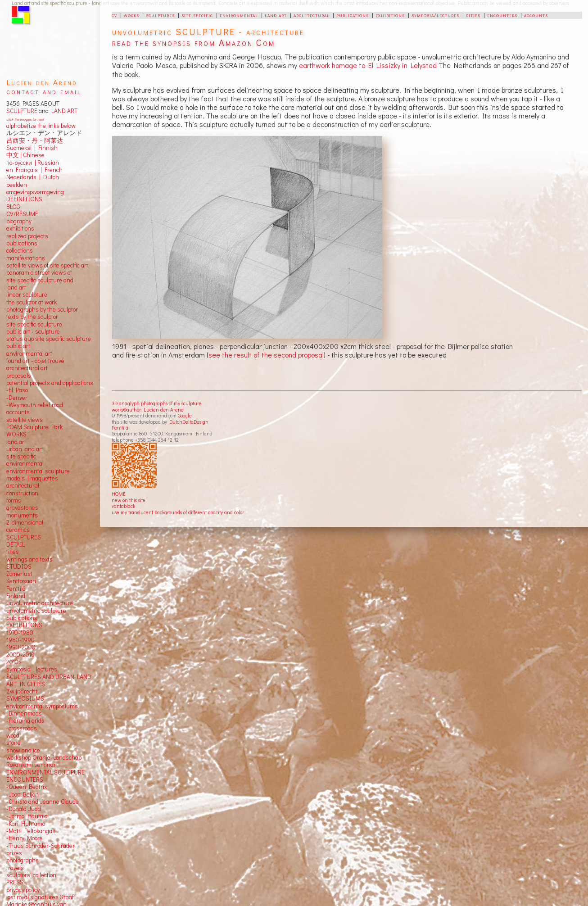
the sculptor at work (32, 302)
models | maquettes (32, 478)
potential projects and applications (50, 383)
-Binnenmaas (24, 713)
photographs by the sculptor (42, 309)
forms (14, 500)
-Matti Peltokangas (31, 831)
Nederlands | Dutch (33, 177)
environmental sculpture (38, 471)
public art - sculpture (33, 331)
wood (13, 735)
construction (22, 493)
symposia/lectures (435, 15)
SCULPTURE (22, 111)
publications (353, 15)
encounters (502, 15)
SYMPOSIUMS (25, 698)
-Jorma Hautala (27, 816)
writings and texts (29, 559)
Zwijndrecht (22, 691)
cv (114, 15)
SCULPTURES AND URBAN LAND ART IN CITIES (49, 680)
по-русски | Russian (33, 163)
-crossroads (22, 728)
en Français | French (34, 170)
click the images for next (25, 119)
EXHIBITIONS (24, 625)
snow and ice (23, 750)
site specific (197, 15)
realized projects (27, 236)
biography (19, 221)
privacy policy (23, 890)
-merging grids (25, 720)
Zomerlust (19, 574)
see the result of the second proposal (266, 355)
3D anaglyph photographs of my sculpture (157, 403)
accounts (536, 15)
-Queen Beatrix (27, 787)
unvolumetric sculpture (36, 611)
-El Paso (17, 390)
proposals (19, 376)
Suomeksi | (21, 148)
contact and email (44, 91)
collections (20, 250)
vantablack (123, 506)
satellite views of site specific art (47, 265)
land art (276, 15)
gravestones (22, 507)
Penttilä (120, 428)
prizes (14, 853)
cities (473, 15)
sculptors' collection (31, 875)
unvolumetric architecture (40, 603)
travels (15, 868)
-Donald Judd (24, 809)
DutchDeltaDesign (189, 422)
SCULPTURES (24, 537)
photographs (23, 860)
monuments (22, 515)
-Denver (17, 398)
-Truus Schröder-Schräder (41, 846)
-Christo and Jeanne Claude (43, 802)
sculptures (160, 15)
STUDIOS (19, 566)
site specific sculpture (34, 324)
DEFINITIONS (24, 199)
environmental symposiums (42, 706)
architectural (312, 15)
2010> (14, 662)
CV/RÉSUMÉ (22, 214)
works (131, 15)
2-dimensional (25, 522)
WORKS (16, 434)
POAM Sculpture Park (34, 427)
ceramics (18, 530)
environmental (239, 15)
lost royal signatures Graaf (40, 897)
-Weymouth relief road (35, 405)
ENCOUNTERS (25, 779)
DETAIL (16, 544)
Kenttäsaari (21, 581)
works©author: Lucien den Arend (148, 410)
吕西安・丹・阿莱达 (35, 140)
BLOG (13, 207)
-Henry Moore (25, 838)
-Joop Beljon (23, 794)
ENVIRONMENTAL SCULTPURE (45, 772)
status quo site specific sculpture (49, 339)
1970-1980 (20, 633)
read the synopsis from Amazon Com (194, 42)
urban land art (25, 449)
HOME (119, 494)
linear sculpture (27, 294)
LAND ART (63, 111)
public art (18, 346)
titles (13, 552)
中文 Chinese (25, 155)
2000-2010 (20, 655)
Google (185, 415)
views (35, 420)
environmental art (29, 353)
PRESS (15, 882)
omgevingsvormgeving (35, 192)
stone (14, 743)
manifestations (26, 258)
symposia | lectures (32, 669)
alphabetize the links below (41, 126)
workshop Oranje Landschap (44, 757)
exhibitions (390, 15)
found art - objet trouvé (35, 361)
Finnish (47, 148)
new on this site (129, 500)
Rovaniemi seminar (31, 765)
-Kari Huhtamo (26, 824)
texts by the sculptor (32, 317)
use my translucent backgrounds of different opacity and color (178, 512)
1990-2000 (21, 647)
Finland (16, 596)
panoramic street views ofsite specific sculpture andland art (40, 280)
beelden (17, 185)
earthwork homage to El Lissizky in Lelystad (368, 65)
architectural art (27, 368)
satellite (16, 420)
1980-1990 (20, 640)
